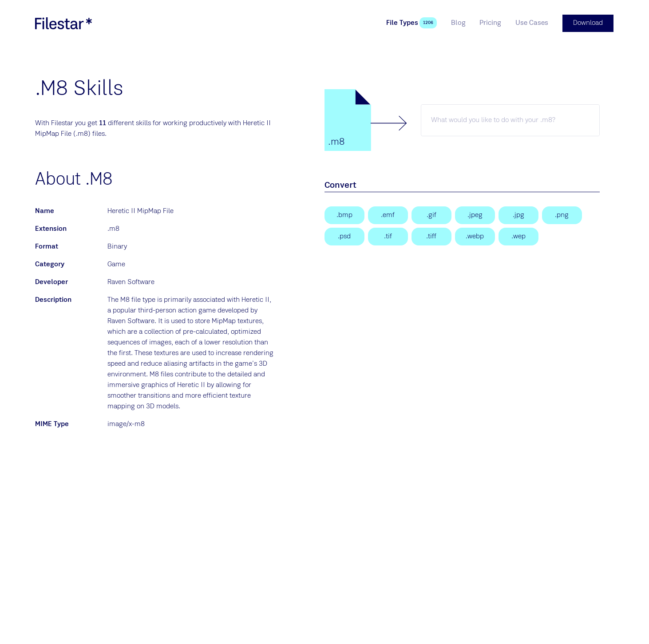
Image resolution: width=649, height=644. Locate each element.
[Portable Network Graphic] (562, 215)
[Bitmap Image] (344, 215)
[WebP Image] (475, 236)
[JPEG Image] (475, 215)
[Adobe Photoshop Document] (344, 236)
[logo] (63, 23)
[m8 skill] (510, 120)
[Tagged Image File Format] (431, 236)
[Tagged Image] (388, 236)
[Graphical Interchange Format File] (431, 215)
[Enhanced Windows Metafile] (388, 215)
